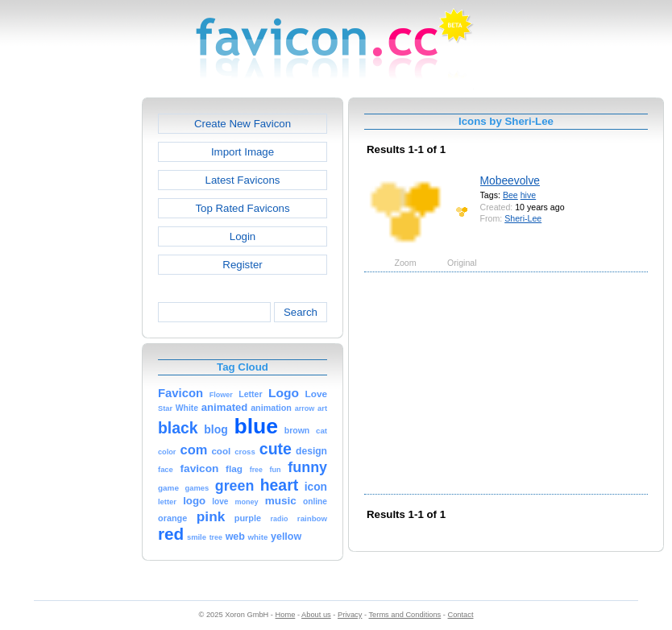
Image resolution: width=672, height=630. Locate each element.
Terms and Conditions (404, 615)
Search (301, 312)
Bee (510, 195)
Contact (461, 615)
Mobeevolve (510, 180)
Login (243, 236)
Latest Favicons (243, 180)
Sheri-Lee (523, 218)
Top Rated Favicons (242, 208)
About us (316, 615)
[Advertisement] (73, 339)
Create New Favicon (243, 124)
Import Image (243, 152)
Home (286, 615)
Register (242, 265)
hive (528, 195)
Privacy (350, 615)
